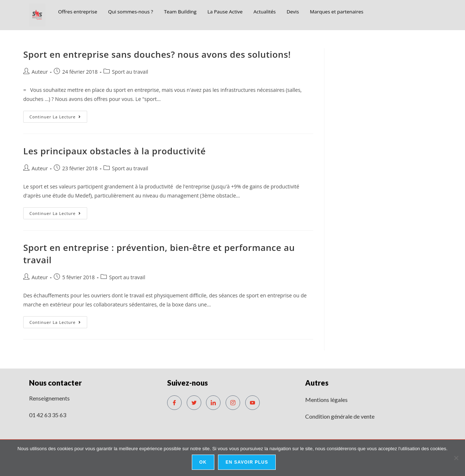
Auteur (40, 72)
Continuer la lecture (58, 115)
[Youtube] (252, 403)
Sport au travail (130, 72)
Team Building (191, 12)
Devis (313, 12)
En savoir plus (248, 463)
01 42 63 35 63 (48, 415)
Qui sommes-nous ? (138, 12)
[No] (456, 458)
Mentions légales (326, 400)
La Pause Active (240, 12)
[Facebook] (174, 403)
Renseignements (49, 398)
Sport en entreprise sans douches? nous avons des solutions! (157, 54)
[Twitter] (194, 403)
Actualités (283, 12)
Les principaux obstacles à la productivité (115, 151)
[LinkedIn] (213, 403)
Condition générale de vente (340, 416)
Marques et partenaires (361, 12)
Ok (203, 463)
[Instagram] (233, 403)
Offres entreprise (80, 12)
